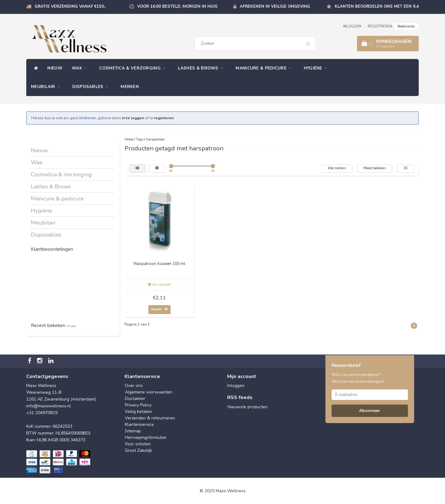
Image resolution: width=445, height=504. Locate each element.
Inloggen (236, 386)
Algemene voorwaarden (149, 392)
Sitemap (133, 431)
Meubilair (47, 87)
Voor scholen (138, 444)
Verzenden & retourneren (150, 418)
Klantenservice (139, 424)
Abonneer (370, 411)
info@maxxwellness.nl (49, 406)
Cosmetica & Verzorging (134, 68)
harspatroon (156, 139)
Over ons (134, 386)
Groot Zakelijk (138, 450)
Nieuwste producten (248, 407)
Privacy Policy (138, 405)
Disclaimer (135, 399)
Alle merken (337, 168)
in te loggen (133, 118)
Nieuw (55, 68)
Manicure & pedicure (265, 68)
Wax (81, 68)
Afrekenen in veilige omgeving (275, 6)
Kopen (159, 309)
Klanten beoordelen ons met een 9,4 (377, 6)
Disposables (92, 87)
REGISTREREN (380, 26)
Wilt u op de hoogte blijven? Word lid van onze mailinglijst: (358, 378)
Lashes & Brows (202, 68)
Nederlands (406, 26)
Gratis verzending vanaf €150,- (70, 6)
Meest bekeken (375, 168)
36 (405, 168)
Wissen (72, 326)
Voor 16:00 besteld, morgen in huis (177, 6)
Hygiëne (317, 68)
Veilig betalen (138, 412)
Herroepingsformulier (146, 437)
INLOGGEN (352, 26)
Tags (140, 139)
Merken (130, 87)
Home (129, 139)
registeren (164, 118)
